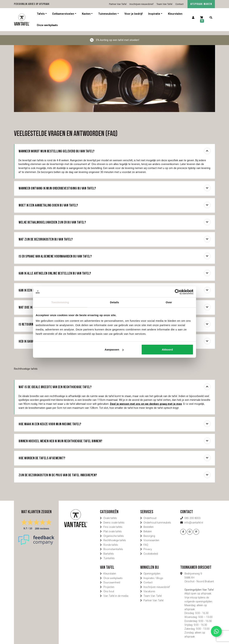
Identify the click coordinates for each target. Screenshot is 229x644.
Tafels (41, 14)
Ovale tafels (110, 514)
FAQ (146, 541)
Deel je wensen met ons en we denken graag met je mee (146, 400)
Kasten (86, 14)
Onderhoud (150, 514)
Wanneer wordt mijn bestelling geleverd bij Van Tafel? (115, 147)
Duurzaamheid (112, 579)
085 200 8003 (192, 514)
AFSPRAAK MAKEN (201, 4)
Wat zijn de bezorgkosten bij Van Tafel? (115, 235)
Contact (179, 4)
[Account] (193, 18)
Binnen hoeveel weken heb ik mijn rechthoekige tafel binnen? (115, 437)
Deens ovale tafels (114, 519)
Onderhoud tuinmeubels (157, 519)
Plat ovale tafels (113, 528)
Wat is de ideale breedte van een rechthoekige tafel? (115, 383)
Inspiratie (154, 14)
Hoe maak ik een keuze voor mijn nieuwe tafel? (115, 420)
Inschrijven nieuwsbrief (141, 4)
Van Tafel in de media (116, 592)
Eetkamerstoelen (63, 14)
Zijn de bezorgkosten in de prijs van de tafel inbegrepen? (115, 471)
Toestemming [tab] (60, 302)
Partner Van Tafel (118, 4)
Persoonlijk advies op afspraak (32, 4)
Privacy (148, 545)
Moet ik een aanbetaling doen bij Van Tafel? (115, 201)
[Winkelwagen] (202, 20)
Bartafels (109, 550)
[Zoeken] (211, 18)
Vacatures (149, 587)
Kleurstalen (175, 14)
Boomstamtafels (113, 545)
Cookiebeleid (151, 550)
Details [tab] (114, 302)
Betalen (148, 528)
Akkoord (167, 350)
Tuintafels (109, 554)
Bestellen (149, 523)
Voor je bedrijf (134, 14)
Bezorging (149, 532)
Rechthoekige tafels (115, 536)
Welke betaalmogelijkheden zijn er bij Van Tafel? (115, 218)
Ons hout (109, 587)
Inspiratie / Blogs (153, 574)
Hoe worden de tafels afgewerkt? (115, 454)
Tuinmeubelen (107, 14)
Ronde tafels (111, 541)
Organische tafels (114, 532)
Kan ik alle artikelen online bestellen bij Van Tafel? (115, 269)
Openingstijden (152, 570)
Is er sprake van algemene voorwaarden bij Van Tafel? (115, 252)
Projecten (109, 583)
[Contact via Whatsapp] (216, 631)
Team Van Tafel (164, 4)
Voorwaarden (151, 536)
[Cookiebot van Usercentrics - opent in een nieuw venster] (177, 292)
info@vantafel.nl (194, 519)
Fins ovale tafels (113, 523)
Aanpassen (114, 350)
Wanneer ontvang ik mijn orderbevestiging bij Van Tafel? (115, 184)
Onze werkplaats (47, 25)
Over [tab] (169, 302)
